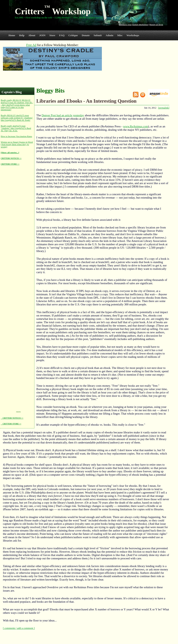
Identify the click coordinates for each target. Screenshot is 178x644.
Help (22, 35)
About (32, 35)
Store (52, 35)
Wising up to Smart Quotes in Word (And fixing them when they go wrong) (17, 144)
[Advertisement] (17, 228)
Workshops (133, 35)
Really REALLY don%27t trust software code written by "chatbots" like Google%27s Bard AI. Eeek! (17, 118)
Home (12, 35)
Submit (98, 35)
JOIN (42, 35)
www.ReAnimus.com (135, 126)
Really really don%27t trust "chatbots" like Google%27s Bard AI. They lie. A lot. (16, 128)
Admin (109, 35)
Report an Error (156, 25)
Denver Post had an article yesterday (63, 115)
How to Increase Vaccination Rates (16, 136)
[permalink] (164, 108)
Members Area (125, 25)
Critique (73, 35)
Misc (120, 35)
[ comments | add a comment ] (19, 628)
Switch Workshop (140, 25)
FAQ (62, 35)
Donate (86, 35)
